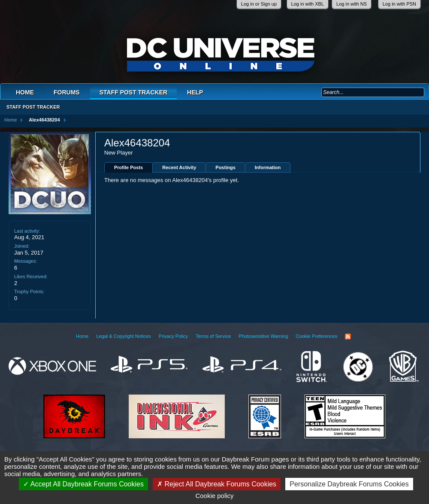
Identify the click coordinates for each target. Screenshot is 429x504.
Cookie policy (214, 496)
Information (268, 167)
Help (195, 92)
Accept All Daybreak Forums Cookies (83, 484)
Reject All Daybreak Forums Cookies (217, 484)
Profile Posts (128, 167)
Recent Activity (179, 167)
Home (25, 92)
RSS (348, 337)
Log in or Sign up (259, 4)
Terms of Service (213, 336)
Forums (67, 92)
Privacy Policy (173, 336)
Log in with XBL (308, 4)
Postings (225, 167)
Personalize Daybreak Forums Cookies (349, 484)
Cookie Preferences (316, 336)
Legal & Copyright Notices (123, 336)
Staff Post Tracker (133, 92)
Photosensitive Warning (263, 336)
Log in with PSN (399, 4)
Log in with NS (352, 4)
